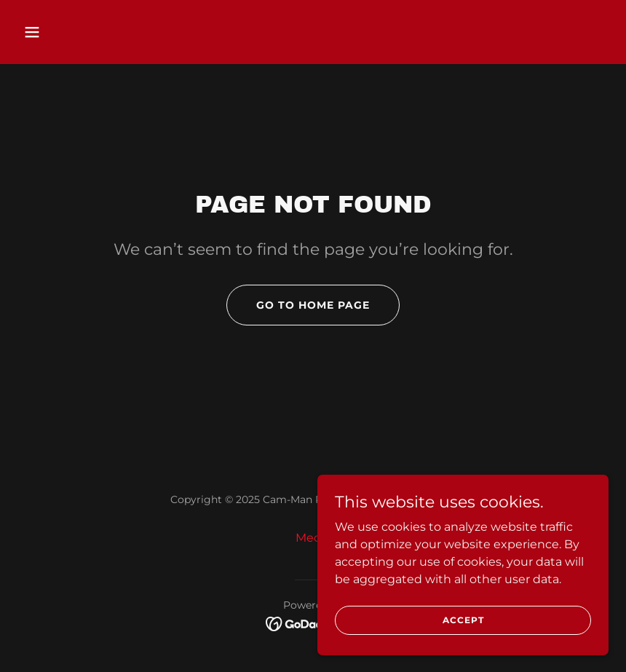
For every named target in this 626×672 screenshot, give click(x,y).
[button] (62, 32)
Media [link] (313, 538)
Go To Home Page (313, 305)
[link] (313, 623)
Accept (463, 620)
